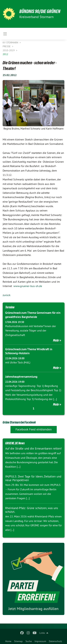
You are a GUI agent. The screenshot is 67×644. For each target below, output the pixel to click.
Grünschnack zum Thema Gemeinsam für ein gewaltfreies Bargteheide (33, 315)
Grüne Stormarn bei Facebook (19, 422)
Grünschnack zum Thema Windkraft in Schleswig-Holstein (29, 351)
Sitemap (18, 641)
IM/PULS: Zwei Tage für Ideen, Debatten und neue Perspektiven (33, 478)
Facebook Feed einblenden (34, 429)
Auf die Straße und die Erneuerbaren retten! (33, 448)
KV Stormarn (11, 43)
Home (8, 641)
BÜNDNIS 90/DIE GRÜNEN (40, 11)
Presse (7, 46)
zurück (7, 295)
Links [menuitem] (42, 633)
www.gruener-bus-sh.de (28, 286)
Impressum (40, 641)
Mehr (56, 340)
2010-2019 (9, 50)
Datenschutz (55, 641)
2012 (5, 54)
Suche (29, 641)
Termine (10, 307)
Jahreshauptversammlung (21, 377)
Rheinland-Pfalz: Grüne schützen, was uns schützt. (32, 510)
